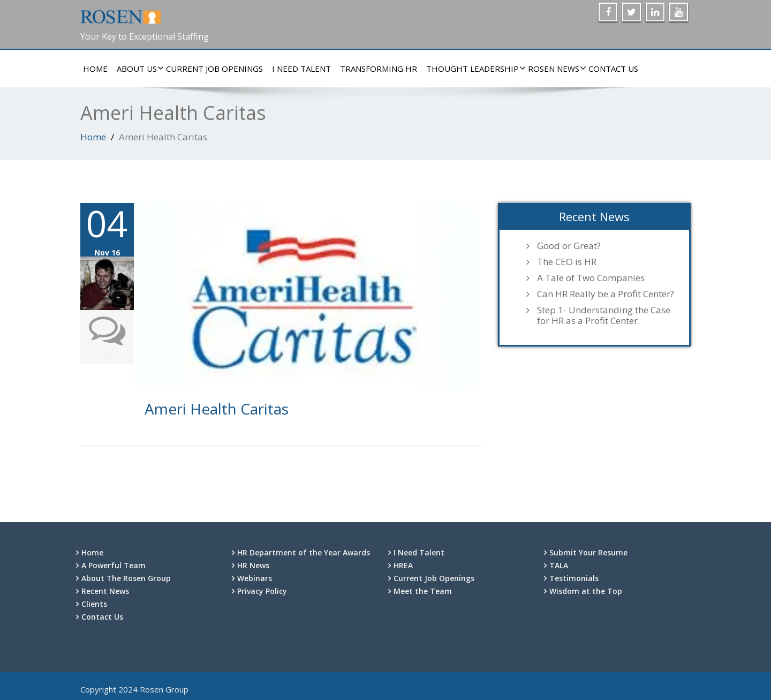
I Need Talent (301, 69)
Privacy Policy (262, 591)
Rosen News (555, 69)
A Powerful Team (114, 565)
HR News (253, 565)
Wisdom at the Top (586, 591)
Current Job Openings (214, 69)
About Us (138, 69)
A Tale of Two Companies (591, 278)
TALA (559, 565)
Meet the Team (423, 591)
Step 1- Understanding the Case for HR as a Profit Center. (604, 315)
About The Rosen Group (126, 578)
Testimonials (574, 578)
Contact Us (613, 69)
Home (95, 69)
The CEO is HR (567, 262)
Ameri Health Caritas (217, 409)
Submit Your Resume (588, 552)
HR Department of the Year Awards (304, 552)
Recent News (105, 591)
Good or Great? (569, 246)
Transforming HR (379, 69)
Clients (94, 604)
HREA (403, 565)
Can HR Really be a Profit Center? (606, 294)
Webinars (255, 578)
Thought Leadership (474, 69)
